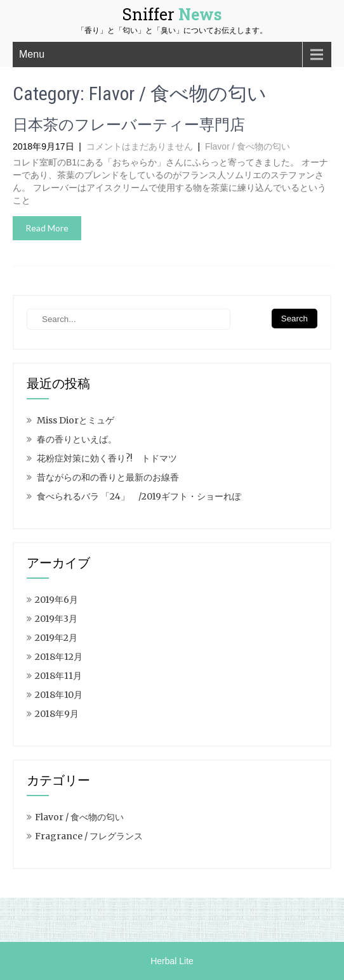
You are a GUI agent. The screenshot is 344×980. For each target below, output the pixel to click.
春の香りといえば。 (77, 439)
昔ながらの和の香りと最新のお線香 (108, 477)
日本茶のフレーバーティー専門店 (129, 125)
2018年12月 (59, 657)
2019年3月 (56, 619)
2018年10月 (59, 695)
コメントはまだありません (140, 146)
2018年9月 (57, 714)
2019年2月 (56, 638)
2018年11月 (58, 676)
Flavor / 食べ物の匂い (248, 146)
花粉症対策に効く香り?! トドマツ (107, 458)
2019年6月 (56, 600)
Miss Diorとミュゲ (76, 420)
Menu (32, 54)
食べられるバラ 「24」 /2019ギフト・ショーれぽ (139, 496)
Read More (47, 228)
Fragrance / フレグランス (89, 836)
